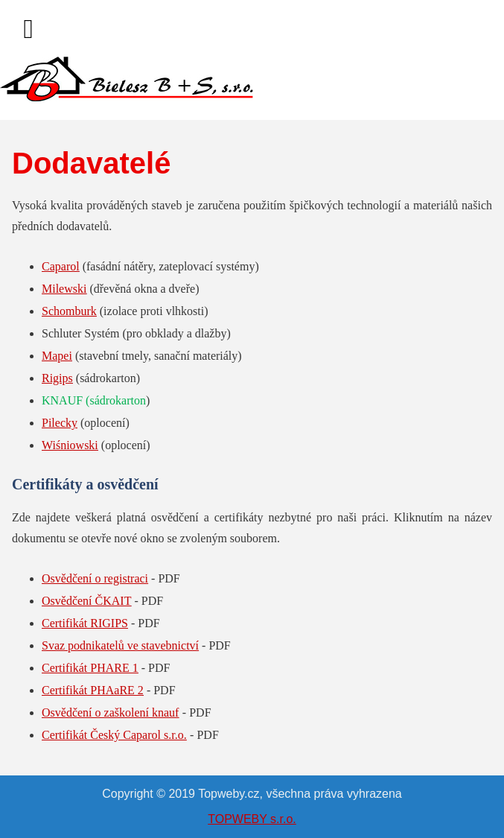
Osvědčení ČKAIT (86, 601)
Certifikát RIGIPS (85, 623)
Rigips (57, 378)
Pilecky (60, 423)
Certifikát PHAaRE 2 (93, 690)
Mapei (57, 356)
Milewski (64, 289)
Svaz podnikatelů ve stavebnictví (120, 645)
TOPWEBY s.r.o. (252, 819)
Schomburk (69, 311)
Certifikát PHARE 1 (90, 668)
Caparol (61, 266)
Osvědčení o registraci (95, 578)
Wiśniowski (70, 445)
